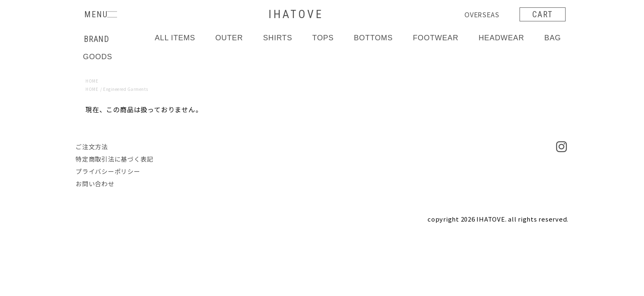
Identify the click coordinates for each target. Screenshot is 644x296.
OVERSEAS (482, 14)
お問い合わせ (95, 184)
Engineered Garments (126, 89)
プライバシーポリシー (108, 171)
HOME (92, 81)
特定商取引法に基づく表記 (114, 159)
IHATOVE (296, 14)
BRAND (97, 39)
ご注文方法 (92, 147)
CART (543, 14)
